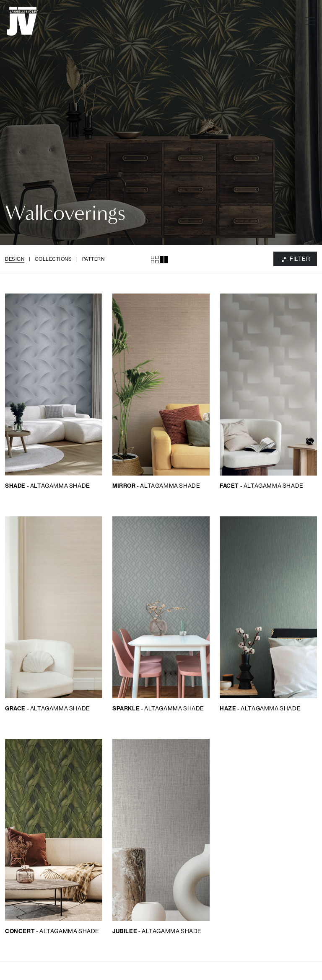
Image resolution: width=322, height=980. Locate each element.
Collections (53, 259)
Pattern (93, 259)
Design (15, 259)
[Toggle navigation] (310, 21)
